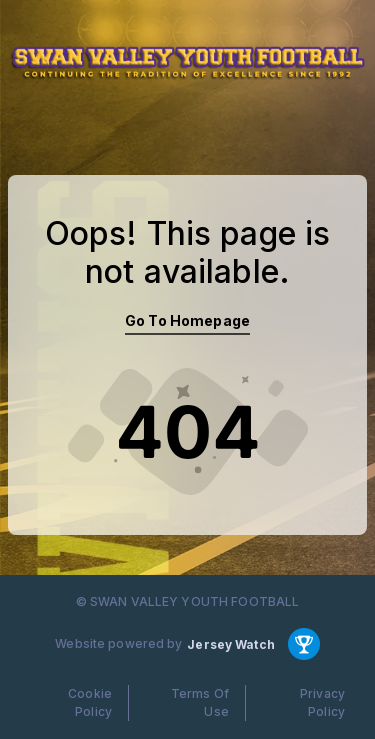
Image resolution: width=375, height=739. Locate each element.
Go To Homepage (187, 320)
